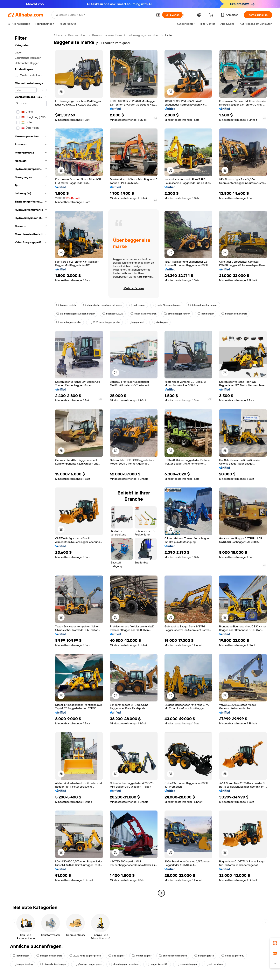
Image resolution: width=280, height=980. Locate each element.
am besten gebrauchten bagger (76, 314)
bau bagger (206, 314)
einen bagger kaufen (177, 314)
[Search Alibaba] (104, 15)
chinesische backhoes (173, 956)
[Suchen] (172, 15)
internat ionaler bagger (203, 305)
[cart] (212, 15)
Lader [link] (169, 35)
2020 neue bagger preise (104, 322)
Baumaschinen (77, 35)
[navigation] (30, 465)
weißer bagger (142, 956)
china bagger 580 (233, 956)
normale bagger (186, 964)
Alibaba (58, 35)
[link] (275, 943)
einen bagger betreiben (124, 964)
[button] (158, 15)
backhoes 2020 (113, 314)
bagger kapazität (157, 964)
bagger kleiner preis (234, 314)
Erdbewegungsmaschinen (143, 35)
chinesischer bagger (53, 964)
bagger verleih (66, 305)
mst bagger (137, 305)
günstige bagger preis (88, 964)
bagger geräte (204, 956)
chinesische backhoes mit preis (102, 305)
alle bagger (160, 322)
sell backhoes (214, 964)
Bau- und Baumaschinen (107, 35)
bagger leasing (23, 964)
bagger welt (136, 322)
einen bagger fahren (143, 314)
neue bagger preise (69, 322)
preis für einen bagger (167, 305)
